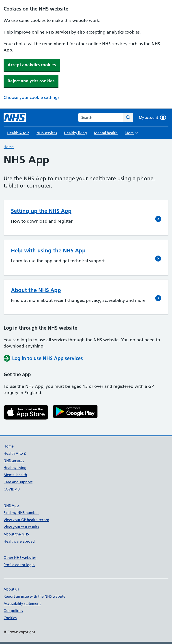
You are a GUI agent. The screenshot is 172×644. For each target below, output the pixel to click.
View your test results (21, 527)
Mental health (106, 133)
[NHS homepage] (15, 117)
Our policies (13, 611)
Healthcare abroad (19, 541)
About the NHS (16, 534)
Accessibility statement (22, 603)
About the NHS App (36, 290)
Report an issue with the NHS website (34, 596)
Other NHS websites (20, 558)
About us (11, 589)
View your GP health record (26, 520)
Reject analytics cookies (31, 81)
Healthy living (75, 133)
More (132, 133)
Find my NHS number (21, 513)
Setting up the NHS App (41, 211)
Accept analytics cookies (32, 65)
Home (9, 147)
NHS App (11, 505)
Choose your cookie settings (31, 97)
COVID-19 (12, 489)
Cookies (10, 618)
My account (152, 117)
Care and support (18, 482)
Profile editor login (19, 565)
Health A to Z (18, 133)
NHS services (47, 133)
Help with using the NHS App (48, 251)
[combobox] (101, 117)
